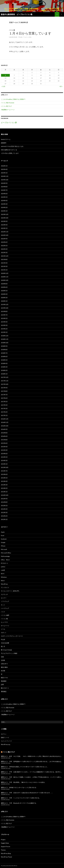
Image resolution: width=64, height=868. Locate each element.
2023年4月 (4, 225)
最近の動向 (4, 667)
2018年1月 (4, 374)
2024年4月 (4, 201)
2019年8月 (4, 311)
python (3, 567)
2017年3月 (4, 408)
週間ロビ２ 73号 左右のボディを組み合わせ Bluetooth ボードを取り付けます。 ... (27, 793)
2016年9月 (4, 429)
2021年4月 (4, 263)
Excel (3, 535)
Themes (3, 850)
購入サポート (5, 688)
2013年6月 (4, 474)
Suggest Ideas (5, 843)
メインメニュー (62, 14)
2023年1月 (4, 228)
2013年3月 (4, 485)
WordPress (4, 584)
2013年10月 (5, 467)
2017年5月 (4, 402)
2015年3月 (4, 450)
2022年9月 (4, 239)
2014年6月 (4, 454)
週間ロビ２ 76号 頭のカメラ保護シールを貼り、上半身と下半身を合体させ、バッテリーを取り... (31, 777)
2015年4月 (4, 447)
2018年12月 (5, 336)
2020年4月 (4, 294)
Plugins (3, 840)
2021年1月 (4, 270)
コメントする (28, 37)
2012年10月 (5, 495)
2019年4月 (4, 322)
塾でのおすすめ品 (6, 650)
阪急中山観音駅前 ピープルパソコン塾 (17, 14)
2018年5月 (4, 360)
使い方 (3, 646)
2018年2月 (4, 370)
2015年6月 (4, 443)
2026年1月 (4, 166)
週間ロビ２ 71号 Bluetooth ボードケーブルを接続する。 (19, 803)
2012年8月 (4, 502)
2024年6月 (4, 194)
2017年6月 (4, 398)
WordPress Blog (6, 853)
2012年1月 (4, 519)
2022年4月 (4, 249)
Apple (3, 532)
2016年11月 (5, 422)
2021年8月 (4, 259)
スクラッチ (4, 594)
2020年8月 (4, 284)
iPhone (3, 546)
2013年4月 (4, 481)
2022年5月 (4, 246)
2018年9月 (4, 346)
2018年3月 (4, 367)
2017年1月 (4, 415)
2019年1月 (4, 332)
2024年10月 (5, 180)
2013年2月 (4, 488)
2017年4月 (4, 405)
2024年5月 (4, 197)
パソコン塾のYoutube (8, 103)
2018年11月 (5, 339)
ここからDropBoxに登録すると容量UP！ (13, 99)
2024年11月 (5, 176)
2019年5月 (4, 318)
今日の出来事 (5, 643)
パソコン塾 (12, 30)
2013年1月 (4, 492)
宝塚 (2, 657)
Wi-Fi (3, 574)
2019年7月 (4, 315)
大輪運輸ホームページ (8, 110)
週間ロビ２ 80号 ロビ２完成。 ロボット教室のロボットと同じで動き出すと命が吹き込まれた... (31, 756)
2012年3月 (4, 512)
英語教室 (4, 681)
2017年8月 (4, 391)
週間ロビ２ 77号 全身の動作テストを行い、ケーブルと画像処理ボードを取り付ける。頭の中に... (31, 772)
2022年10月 (5, 235)
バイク (3, 612)
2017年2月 (4, 412)
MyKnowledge (5, 556)
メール (3, 629)
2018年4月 (4, 363)
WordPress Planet (6, 857)
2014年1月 (4, 464)
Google (3, 542)
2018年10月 (5, 343)
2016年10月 (5, 426)
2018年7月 (4, 353)
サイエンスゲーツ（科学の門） (10, 591)
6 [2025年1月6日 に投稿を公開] (5, 75)
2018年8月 (4, 350)
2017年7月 (4, 395)
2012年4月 (4, 509)
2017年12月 (5, 377)
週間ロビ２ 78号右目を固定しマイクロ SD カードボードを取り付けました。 (25, 767)
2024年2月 (4, 207)
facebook (4, 539)
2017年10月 (5, 384)
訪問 (2, 685)
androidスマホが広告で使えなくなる (12, 146)
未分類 (3, 671)
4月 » (61, 86)
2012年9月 (4, 499)
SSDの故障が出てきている (9, 150)
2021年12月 (5, 256)
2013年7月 (4, 471)
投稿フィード (5, 737)
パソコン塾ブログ (6, 106)
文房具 (3, 660)
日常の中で (4, 664)
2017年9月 (4, 388)
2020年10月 (5, 280)
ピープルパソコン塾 (9, 122)
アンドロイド (5, 587)
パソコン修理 (5, 615)
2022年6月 (4, 242)
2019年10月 (5, 308)
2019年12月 (5, 304)
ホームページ (5, 626)
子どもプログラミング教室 (9, 653)
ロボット (4, 633)
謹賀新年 (4, 143)
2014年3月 (4, 460)
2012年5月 (4, 506)
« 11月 (3, 86)
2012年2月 (4, 516)
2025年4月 (4, 169)
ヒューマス (4, 622)
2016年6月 (4, 436)
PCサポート (5, 563)
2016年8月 (4, 433)
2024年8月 (4, 187)
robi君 (3, 570)
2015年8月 (4, 440)
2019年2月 (4, 329)
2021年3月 (4, 266)
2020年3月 (4, 298)
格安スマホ (4, 678)
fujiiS (21, 37)
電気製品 (4, 691)
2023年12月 (5, 214)
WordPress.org (6, 744)
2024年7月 (4, 190)
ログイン (4, 734)
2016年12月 (5, 419)
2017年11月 (5, 381)
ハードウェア (5, 608)
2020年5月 (4, 291)
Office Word (5, 560)
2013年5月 (4, 478)
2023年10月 (5, 218)
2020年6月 (4, 287)
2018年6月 (4, 356)
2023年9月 (4, 221)
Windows (4, 577)
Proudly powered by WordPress (9, 866)
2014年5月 (4, 457)
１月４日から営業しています (30, 33)
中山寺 (3, 639)
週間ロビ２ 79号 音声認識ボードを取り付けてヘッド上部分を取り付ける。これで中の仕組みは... (31, 761)
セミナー (4, 598)
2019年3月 (4, 325)
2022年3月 (4, 253)
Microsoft (4, 549)
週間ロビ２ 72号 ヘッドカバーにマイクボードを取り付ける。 (21, 798)
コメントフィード (6, 741)
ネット (3, 605)
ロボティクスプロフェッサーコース (12, 636)
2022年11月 (5, 232)
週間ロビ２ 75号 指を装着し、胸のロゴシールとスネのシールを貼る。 (23, 782)
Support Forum (6, 846)
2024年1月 (4, 211)
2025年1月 (4, 173)
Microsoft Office (6, 553)
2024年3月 (4, 204)
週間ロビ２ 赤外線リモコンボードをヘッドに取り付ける (19, 787)
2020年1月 (4, 301)
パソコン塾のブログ (9, 752)
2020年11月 (5, 277)
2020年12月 (5, 273)
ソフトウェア (5, 601)
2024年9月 (4, 183)
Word (3, 581)
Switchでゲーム (6, 139)
